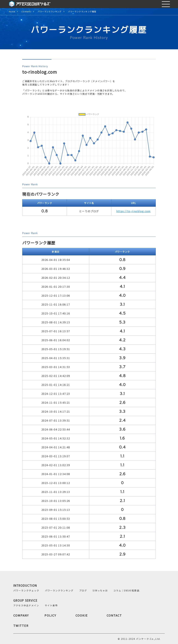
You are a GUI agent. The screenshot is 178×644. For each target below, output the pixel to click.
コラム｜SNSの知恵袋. (127, 590)
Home (12, 12)
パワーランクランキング (50, 12)
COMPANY (21, 615)
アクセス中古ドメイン (26, 605)
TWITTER (21, 626)
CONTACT (114, 615)
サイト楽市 (51, 605)
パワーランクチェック (26, 590)
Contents (26, 12)
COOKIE (82, 615)
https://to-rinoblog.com (134, 211)
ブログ (83, 590)
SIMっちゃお (100, 590)
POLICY (50, 615)
